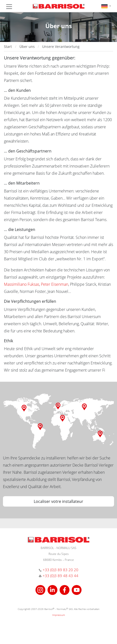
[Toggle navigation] (9, 7)
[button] (106, 6)
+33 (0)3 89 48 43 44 (60, 576)
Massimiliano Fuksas (22, 284)
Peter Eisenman (55, 284)
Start (8, 47)
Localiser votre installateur (58, 501)
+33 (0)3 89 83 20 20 (60, 570)
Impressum (59, 615)
